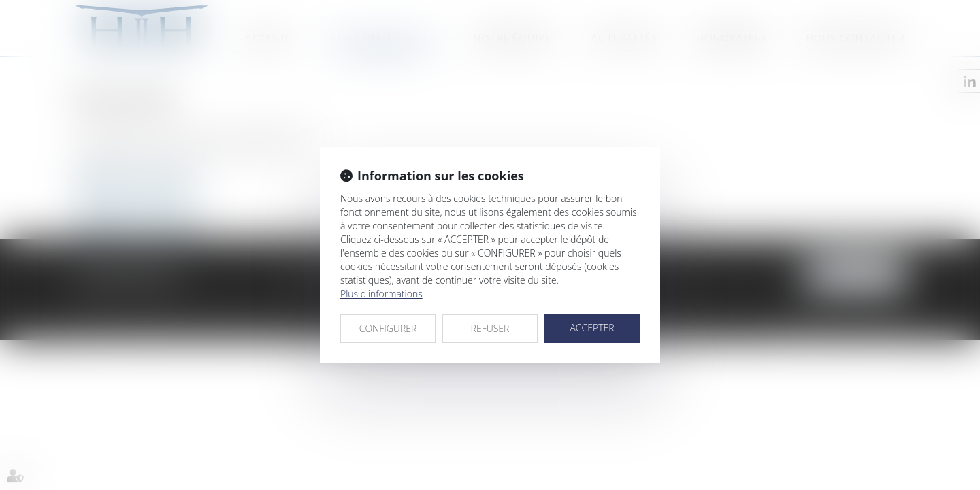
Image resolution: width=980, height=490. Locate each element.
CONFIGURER (388, 328)
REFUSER (490, 328)
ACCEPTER (592, 328)
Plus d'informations (381, 294)
